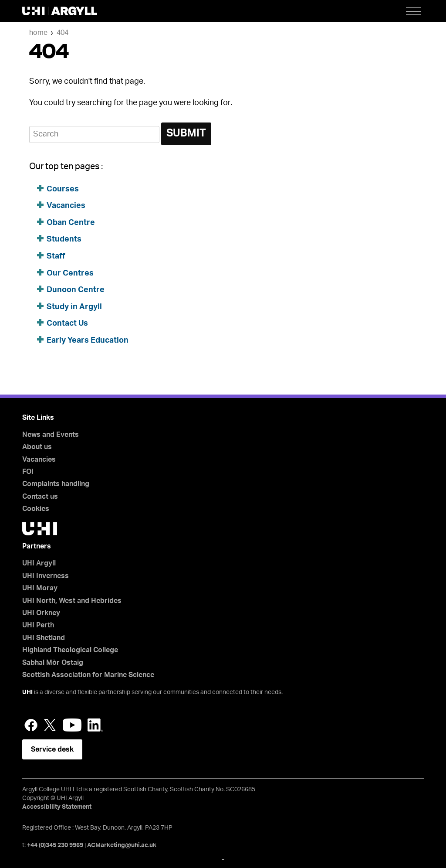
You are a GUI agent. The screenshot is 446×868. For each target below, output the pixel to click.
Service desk (52, 749)
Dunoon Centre (76, 290)
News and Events (51, 435)
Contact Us (67, 323)
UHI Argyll (39, 563)
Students (64, 239)
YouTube (72, 725)
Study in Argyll (74, 307)
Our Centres (70, 273)
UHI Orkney (41, 613)
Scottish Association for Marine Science (88, 675)
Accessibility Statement (57, 807)
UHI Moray (40, 588)
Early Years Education (88, 340)
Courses (63, 189)
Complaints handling (56, 484)
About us (37, 447)
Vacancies (66, 206)
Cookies (36, 509)
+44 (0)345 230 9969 (55, 845)
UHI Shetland (44, 638)
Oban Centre (71, 223)
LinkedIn (95, 725)
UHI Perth (38, 625)
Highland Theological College (70, 650)
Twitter (50, 725)
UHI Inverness (46, 576)
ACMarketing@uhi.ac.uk (122, 845)
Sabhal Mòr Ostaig (53, 663)
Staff (56, 256)
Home (38, 33)
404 (63, 33)
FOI (28, 472)
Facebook (31, 725)
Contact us (40, 497)
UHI (27, 692)
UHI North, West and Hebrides (72, 601)
